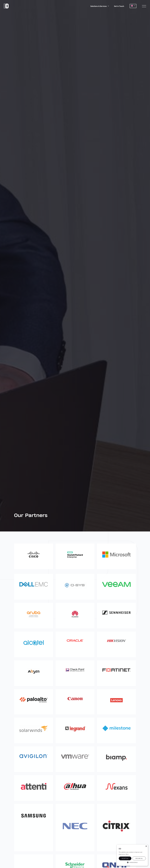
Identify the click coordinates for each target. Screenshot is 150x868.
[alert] (132, 855)
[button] (132, 862)
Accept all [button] (125, 858)
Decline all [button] (139, 858)
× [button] (146, 846)
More (127, 854)
